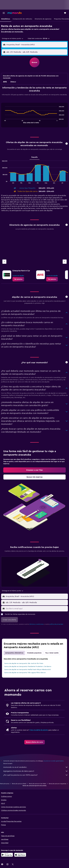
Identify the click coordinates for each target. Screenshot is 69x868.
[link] (18, 279)
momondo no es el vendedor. (36, 767)
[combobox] (13, 39)
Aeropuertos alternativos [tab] (14, 653)
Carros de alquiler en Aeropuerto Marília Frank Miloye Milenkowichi (27, 670)
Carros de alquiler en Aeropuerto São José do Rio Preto (24, 663)
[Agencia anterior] (4, 262)
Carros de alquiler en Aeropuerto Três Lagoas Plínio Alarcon (25, 673)
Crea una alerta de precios (39, 730)
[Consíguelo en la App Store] (20, 855)
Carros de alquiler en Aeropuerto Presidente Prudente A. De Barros (28, 667)
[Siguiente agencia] (65, 262)
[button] (4, 13)
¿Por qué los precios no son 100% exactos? (36, 775)
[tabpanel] (34, 116)
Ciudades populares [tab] (34, 653)
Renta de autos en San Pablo (38, 784)
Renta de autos (5, 784)
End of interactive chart (4, 121)
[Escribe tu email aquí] (36, 609)
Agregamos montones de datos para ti (36, 771)
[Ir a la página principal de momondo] (15, 13)
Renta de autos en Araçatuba (57, 784)
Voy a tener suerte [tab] (52, 653)
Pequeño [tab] (34, 157)
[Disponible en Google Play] (7, 855)
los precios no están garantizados (54, 761)
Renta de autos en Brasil (19, 784)
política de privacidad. (56, 624)
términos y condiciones (36, 624)
